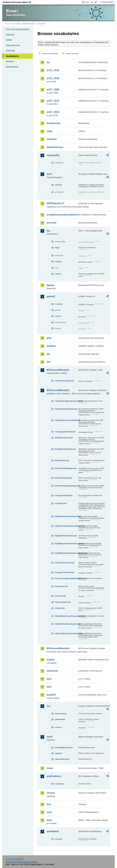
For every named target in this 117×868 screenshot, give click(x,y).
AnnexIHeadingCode (65, 381)
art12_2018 (53, 78)
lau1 (49, 679)
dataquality (53, 155)
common (52, 139)
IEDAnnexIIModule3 (58, 390)
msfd (50, 737)
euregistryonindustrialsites (62, 215)
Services (10, 61)
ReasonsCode (61, 586)
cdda (49, 131)
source (58, 316)
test (49, 804)
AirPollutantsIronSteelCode (66, 420)
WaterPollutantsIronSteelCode (66, 633)
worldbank (53, 831)
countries (59, 784)
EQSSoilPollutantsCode (66, 536)
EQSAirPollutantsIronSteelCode (66, 526)
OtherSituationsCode (65, 563)
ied (48, 362)
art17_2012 (53, 101)
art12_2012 (53, 70)
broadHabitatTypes (64, 748)
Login (87, 2)
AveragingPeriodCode (65, 432)
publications (54, 776)
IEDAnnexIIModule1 (58, 370)
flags (57, 248)
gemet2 (51, 296)
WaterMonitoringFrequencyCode (66, 616)
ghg (49, 338)
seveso (51, 793)
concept (59, 304)
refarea (58, 262)
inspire (51, 660)
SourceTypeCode (63, 602)
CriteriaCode (61, 503)
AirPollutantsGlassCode (66, 409)
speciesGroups (62, 759)
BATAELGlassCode (64, 438)
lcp (48, 706)
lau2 (49, 687)
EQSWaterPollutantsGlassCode (66, 544)
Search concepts (72, 54)
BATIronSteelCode (64, 478)
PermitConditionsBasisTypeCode (66, 578)
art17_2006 (53, 90)
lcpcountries (61, 714)
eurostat (51, 223)
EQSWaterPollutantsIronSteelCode (66, 553)
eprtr (49, 174)
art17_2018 (53, 112)
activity (58, 185)
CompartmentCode (64, 495)
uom (49, 812)
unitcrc (58, 274)
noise (50, 768)
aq (48, 62)
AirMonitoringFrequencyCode (66, 401)
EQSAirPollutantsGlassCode (66, 516)
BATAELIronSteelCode (65, 449)
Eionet (18, 24)
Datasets (10, 35)
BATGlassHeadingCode (66, 468)
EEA (18, 2)
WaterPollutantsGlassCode (66, 624)
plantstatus (60, 719)
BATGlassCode (62, 460)
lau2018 (51, 695)
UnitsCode (60, 608)
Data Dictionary (28, 24)
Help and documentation (18, 29)
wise (49, 820)
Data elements (13, 45)
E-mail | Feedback (15, 859)
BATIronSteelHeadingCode (66, 486)
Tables (9, 40)
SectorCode (60, 596)
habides (51, 346)
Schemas (10, 51)
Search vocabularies (50, 54)
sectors (58, 727)
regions (58, 753)
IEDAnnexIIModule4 (58, 648)
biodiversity (53, 123)
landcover (52, 671)
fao (48, 231)
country (59, 839)
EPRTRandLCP (55, 203)
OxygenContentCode (65, 572)
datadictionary (55, 147)
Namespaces (12, 67)
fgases (51, 285)
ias (48, 354)
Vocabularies (12, 56)
